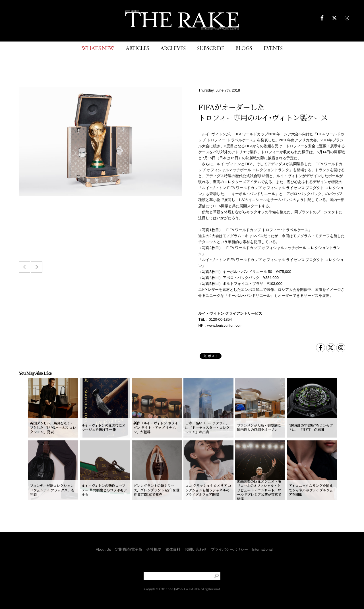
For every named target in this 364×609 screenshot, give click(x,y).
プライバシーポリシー (229, 549)
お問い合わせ (196, 549)
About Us (103, 549)
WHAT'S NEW (98, 49)
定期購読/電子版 (129, 549)
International (262, 549)
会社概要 (154, 549)
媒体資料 (173, 549)
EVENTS (273, 49)
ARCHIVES (173, 49)
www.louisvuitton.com (225, 325)
